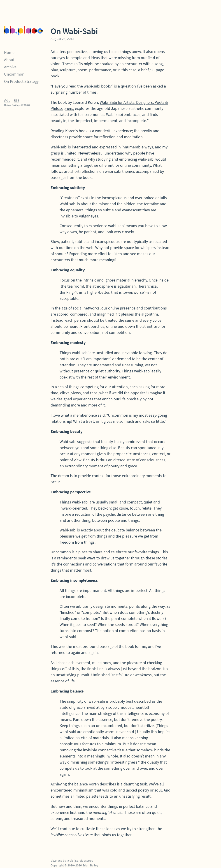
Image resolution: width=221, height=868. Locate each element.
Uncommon (14, 74)
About (9, 60)
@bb (7, 100)
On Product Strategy (21, 81)
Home (9, 52)
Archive (10, 67)
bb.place (56, 861)
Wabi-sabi (114, 114)
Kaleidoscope (84, 861)
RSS (16, 100)
